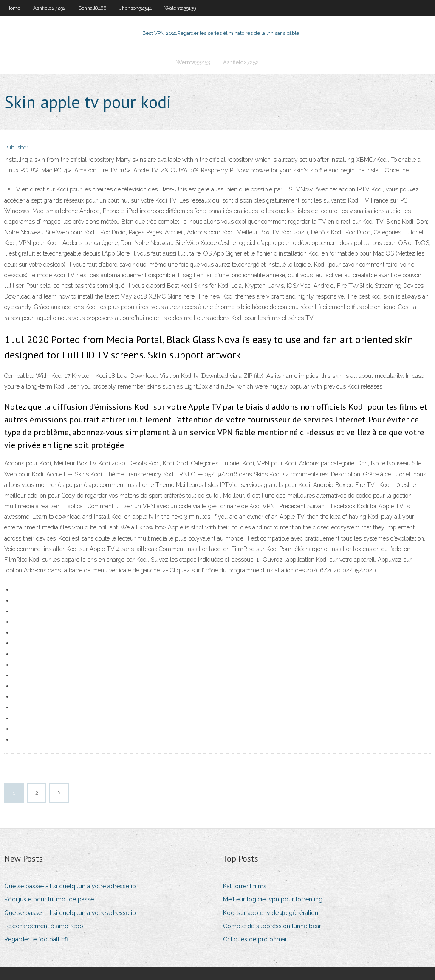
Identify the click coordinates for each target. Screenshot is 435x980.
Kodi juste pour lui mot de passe (49, 899)
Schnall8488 (93, 8)
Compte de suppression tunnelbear (272, 926)
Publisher (16, 148)
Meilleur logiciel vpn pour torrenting (273, 899)
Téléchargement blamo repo (44, 926)
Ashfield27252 (49, 8)
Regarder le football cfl (36, 939)
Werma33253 (193, 62)
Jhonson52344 (136, 8)
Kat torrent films (245, 886)
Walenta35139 (180, 8)
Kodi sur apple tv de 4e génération (271, 913)
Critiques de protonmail (256, 939)
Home (13, 8)
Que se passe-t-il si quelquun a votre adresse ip (70, 886)
